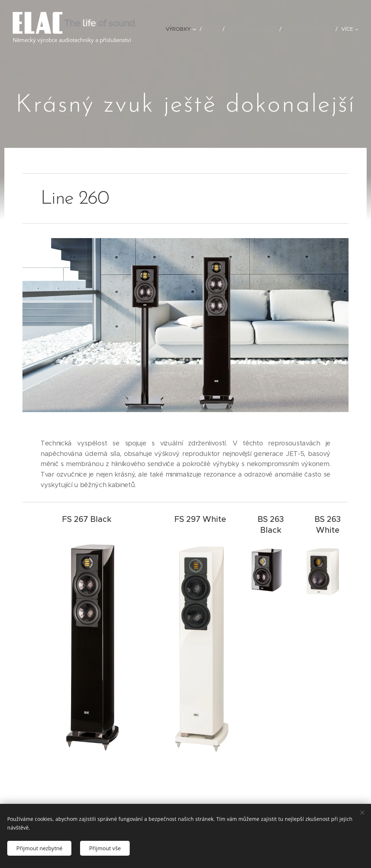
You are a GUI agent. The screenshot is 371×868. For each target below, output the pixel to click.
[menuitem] (183, 29)
